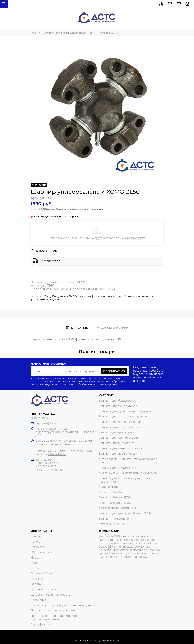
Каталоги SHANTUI (112, 524)
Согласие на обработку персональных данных (63, 605)
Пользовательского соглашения (78, 381)
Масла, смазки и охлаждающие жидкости (128, 473)
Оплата (36, 584)
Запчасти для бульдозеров (118, 401)
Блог (34, 563)
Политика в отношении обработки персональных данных (55, 618)
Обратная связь (42, 552)
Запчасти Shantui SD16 (114, 497)
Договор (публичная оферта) (51, 595)
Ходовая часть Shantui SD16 (118, 508)
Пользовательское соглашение (53, 611)
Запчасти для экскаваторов (118, 406)
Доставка (37, 579)
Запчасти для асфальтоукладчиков (123, 417)
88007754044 (43, 414)
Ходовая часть (109, 487)
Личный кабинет (42, 573)
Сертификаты (40, 625)
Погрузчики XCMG (63, 296)
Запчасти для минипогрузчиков (121, 448)
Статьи (35, 568)
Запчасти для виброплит (116, 443)
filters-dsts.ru (57, 454)
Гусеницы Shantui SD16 (115, 503)
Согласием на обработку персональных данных (88, 384)
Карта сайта (116, 641)
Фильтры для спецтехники (118, 468)
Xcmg (48, 296)
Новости (37, 558)
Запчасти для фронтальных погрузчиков (99, 296)
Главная (36, 536)
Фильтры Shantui (111, 492)
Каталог (36, 542)
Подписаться (114, 371)
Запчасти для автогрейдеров (119, 427)
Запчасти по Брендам (114, 519)
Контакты (37, 547)
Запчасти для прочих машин (119, 454)
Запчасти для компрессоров (119, 438)
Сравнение (39, 600)
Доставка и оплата (44, 589)
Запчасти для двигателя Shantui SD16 (125, 513)
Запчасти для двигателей (117, 432)
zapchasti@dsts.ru (47, 423)
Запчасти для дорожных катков (121, 422)
